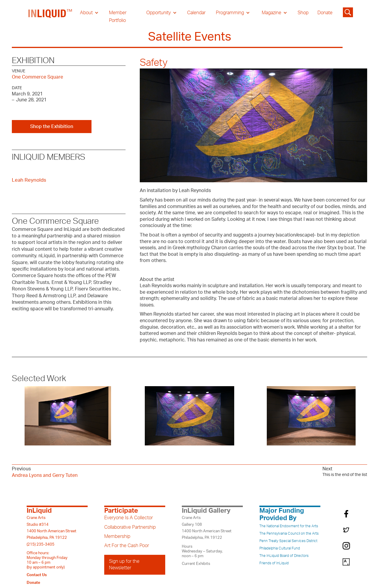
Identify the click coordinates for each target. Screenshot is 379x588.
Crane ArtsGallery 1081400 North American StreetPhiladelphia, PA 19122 (207, 528)
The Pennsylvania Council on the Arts (289, 533)
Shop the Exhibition (52, 127)
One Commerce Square (37, 77)
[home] (50, 17)
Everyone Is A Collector (129, 518)
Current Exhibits (196, 564)
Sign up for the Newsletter (124, 565)
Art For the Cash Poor (127, 546)
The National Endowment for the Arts (289, 526)
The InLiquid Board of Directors (284, 556)
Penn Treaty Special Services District (288, 541)
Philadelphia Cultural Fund (280, 548)
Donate (325, 13)
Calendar (196, 13)
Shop (303, 13)
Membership (117, 536)
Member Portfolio (118, 17)
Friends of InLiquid (274, 563)
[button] (89, 13)
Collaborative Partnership (130, 527)
